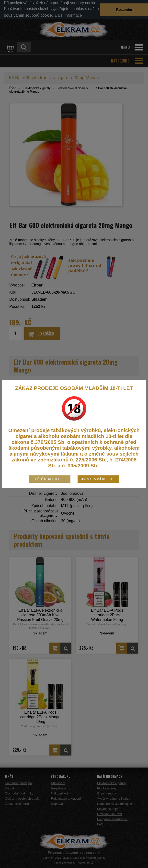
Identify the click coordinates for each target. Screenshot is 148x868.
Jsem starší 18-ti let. (98, 479)
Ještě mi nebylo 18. (50, 479)
